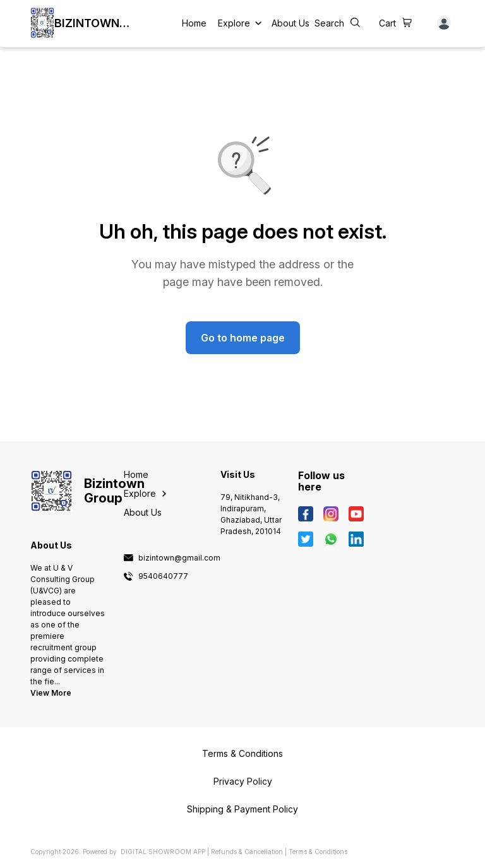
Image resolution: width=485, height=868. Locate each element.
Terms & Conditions (318, 852)
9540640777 (163, 576)
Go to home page (243, 338)
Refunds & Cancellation (247, 852)
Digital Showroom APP (163, 852)
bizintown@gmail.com (179, 558)
